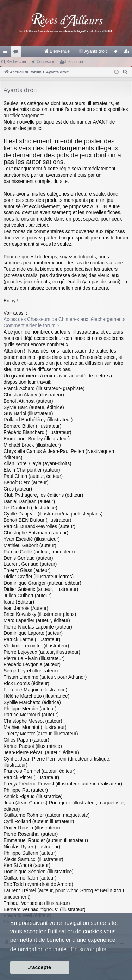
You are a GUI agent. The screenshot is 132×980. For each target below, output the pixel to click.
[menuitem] (56, 51)
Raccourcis (7, 53)
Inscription (74, 61)
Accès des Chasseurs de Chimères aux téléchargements (64, 319)
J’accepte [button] (40, 967)
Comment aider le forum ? (32, 326)
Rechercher (16, 61)
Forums (17, 53)
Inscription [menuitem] (128, 53)
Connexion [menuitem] (118, 53)
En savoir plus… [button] (91, 949)
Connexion (46, 61)
